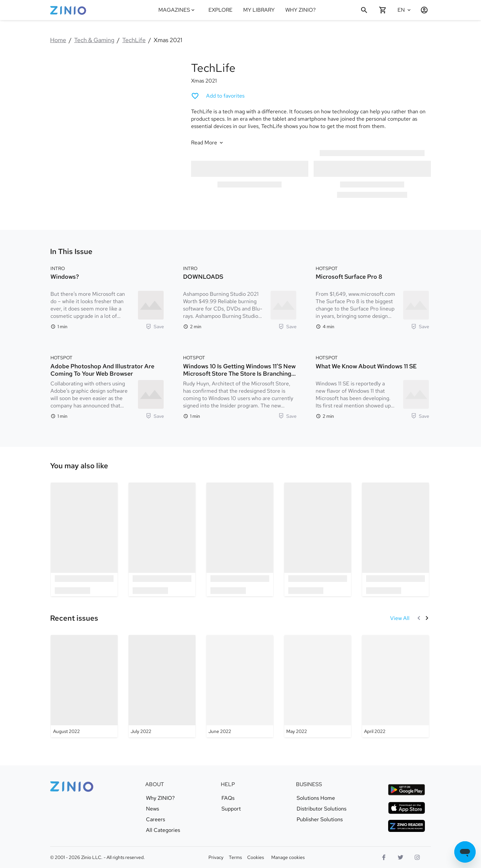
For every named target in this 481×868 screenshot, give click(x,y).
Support (231, 809)
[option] (84, 539)
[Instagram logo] (417, 857)
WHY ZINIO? (300, 10)
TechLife (134, 40)
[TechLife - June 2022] (240, 686)
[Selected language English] (405, 10)
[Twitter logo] (400, 857)
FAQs (228, 798)
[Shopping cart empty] (383, 10)
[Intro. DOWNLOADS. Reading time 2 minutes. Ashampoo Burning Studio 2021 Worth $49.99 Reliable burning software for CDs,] (240, 297)
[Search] (364, 10)
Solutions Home (316, 798)
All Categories (163, 830)
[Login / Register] (422, 10)
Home (58, 40)
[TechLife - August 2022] (84, 686)
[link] (79, 466)
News (152, 809)
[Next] (427, 618)
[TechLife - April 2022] (395, 686)
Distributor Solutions (322, 809)
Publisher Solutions (320, 820)
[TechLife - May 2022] (318, 686)
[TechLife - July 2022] (162, 686)
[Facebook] (384, 857)
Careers (155, 820)
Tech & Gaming (94, 40)
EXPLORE (220, 10)
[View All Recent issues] (400, 618)
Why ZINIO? (160, 798)
